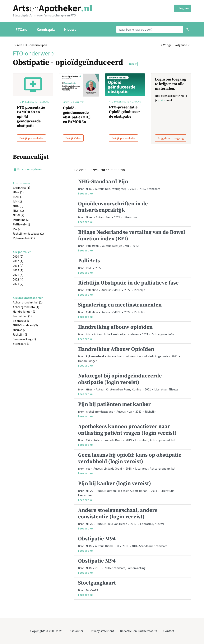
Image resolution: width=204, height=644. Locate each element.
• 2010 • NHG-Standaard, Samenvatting (133, 566)
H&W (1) (18, 192)
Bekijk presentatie (31, 138)
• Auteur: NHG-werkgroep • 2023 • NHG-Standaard (133, 187)
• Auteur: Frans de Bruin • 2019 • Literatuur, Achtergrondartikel (133, 435)
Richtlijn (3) (21, 334)
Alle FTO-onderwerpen (31, 45)
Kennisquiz (46, 29)
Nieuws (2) (20, 330)
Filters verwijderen (27, 169)
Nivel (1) (18, 211)
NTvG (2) (19, 215)
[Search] (150, 29)
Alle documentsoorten (28, 298)
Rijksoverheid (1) (24, 238)
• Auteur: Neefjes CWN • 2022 (133, 241)
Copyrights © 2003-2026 (46, 631)
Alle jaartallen (22, 252)
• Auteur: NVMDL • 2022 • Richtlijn (133, 288)
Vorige (166, 45)
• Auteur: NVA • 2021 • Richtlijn (133, 410)
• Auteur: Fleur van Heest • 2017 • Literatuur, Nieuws (133, 519)
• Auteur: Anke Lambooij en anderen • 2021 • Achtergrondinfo (133, 332)
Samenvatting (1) (24, 339)
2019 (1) (18, 270)
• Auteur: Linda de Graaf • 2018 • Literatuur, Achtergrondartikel (133, 463)
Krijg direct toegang (171, 138)
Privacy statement (102, 631)
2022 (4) (18, 279)
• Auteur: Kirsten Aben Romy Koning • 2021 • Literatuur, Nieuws (133, 384)
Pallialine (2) (21, 220)
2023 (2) (18, 284)
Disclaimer (76, 631)
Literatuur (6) (22, 321)
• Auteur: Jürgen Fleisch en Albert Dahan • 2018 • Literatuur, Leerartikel (133, 491)
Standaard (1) (22, 344)
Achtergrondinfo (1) (26, 307)
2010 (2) (18, 256)
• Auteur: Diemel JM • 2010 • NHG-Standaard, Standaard (133, 544)
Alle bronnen (21, 183)
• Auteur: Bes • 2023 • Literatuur (133, 212)
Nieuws (70, 29)
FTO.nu (21, 29)
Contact (169, 631)
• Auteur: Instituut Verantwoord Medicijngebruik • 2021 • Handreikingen (133, 357)
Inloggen (183, 8)
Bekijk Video (73, 138)
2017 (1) (18, 261)
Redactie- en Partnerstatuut (139, 631)
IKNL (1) (18, 197)
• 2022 (133, 266)
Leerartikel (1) (22, 316)
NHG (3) (18, 206)
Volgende (182, 45)
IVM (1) (17, 201)
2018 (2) (18, 266)
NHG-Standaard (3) (25, 325)
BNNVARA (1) (21, 188)
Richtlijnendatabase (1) (28, 233)
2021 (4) (18, 275)
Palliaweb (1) (21, 224)
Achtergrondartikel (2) (28, 302)
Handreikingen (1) (25, 311)
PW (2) (17, 229)
